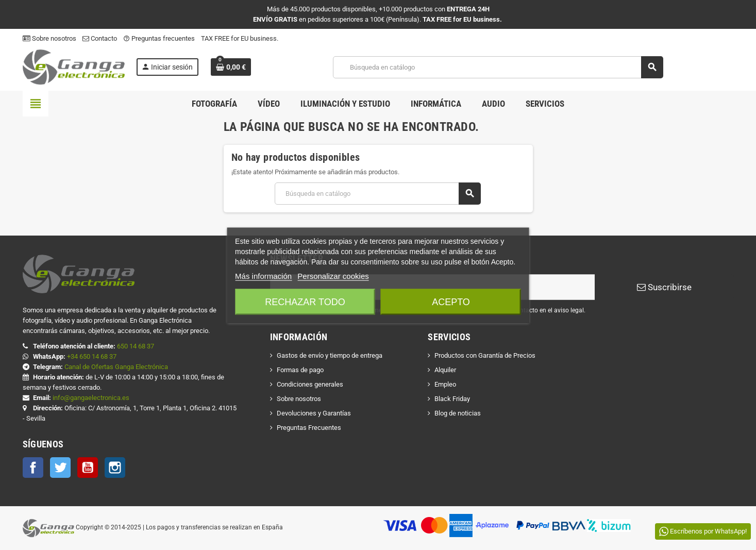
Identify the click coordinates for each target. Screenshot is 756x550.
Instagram (115, 468)
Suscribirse (664, 287)
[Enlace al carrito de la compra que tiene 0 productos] (231, 67)
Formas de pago (300, 370)
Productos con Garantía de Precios (485, 355)
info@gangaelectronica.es (91, 398)
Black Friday (452, 399)
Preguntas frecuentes (159, 38)
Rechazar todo (305, 302)
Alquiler (445, 370)
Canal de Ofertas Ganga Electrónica (116, 367)
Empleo (445, 384)
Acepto (451, 302)
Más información (263, 276)
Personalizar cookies (333, 276)
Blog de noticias (458, 413)
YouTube (88, 468)
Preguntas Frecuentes (309, 428)
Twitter (60, 468)
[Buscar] (498, 67)
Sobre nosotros (49, 38)
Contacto (100, 38)
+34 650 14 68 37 (92, 356)
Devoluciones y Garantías (314, 413)
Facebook (33, 468)
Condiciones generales (310, 384)
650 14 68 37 (136, 346)
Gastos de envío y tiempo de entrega (330, 355)
